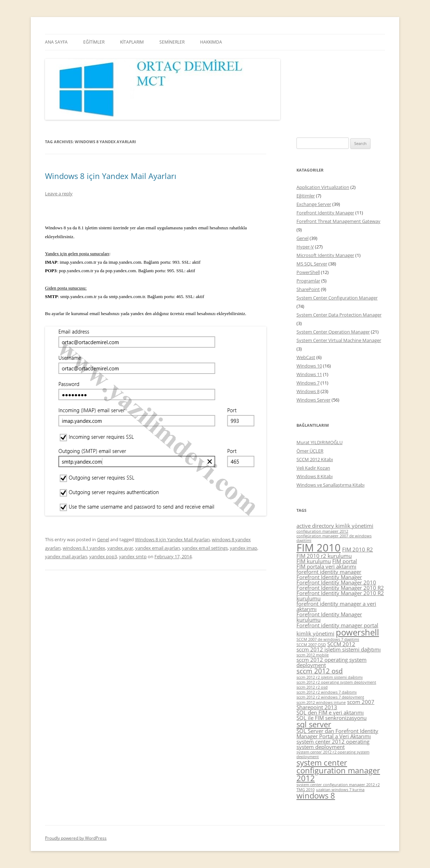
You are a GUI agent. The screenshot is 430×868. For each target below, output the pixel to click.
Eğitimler (306, 196)
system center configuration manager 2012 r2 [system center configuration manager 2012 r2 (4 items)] (338, 785)
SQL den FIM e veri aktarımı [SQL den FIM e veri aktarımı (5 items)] (330, 712)
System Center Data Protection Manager (339, 315)
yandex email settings (205, 548)
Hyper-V (305, 247)
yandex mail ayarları (66, 556)
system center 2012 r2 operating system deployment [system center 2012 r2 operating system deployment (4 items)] (333, 754)
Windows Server (313, 400)
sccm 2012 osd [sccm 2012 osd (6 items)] (320, 671)
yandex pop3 (103, 556)
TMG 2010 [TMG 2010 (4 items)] (305, 790)
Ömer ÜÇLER (310, 451)
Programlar (308, 281)
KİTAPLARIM (132, 42)
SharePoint (308, 289)
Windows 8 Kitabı (315, 476)
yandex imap (244, 548)
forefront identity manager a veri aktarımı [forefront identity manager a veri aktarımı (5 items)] (336, 606)
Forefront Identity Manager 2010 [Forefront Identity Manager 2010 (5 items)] (336, 582)
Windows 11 (309, 374)
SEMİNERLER (172, 42)
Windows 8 (308, 391)
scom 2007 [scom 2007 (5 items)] (361, 702)
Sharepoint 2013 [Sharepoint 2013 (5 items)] (317, 707)
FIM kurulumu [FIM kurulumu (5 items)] (314, 561)
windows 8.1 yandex (84, 548)
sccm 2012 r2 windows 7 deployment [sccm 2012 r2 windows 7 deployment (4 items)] (330, 697)
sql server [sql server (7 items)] (314, 724)
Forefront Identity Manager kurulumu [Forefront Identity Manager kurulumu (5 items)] (329, 617)
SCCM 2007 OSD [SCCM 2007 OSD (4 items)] (311, 645)
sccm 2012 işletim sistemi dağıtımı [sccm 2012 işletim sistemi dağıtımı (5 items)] (339, 649)
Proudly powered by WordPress (76, 838)
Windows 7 (308, 383)
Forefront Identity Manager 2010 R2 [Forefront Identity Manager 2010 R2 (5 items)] (340, 588)
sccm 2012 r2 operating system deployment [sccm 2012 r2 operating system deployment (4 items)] (336, 682)
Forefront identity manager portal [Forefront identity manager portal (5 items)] (337, 625)
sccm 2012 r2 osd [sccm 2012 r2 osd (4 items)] (312, 687)
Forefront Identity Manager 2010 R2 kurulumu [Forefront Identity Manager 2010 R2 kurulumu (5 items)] (340, 596)
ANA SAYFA (56, 42)
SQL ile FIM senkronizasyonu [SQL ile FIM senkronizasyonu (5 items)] (332, 718)
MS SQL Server (312, 264)
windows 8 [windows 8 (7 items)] (316, 796)
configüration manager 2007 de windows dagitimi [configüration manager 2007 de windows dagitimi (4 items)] (334, 538)
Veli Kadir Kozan (313, 468)
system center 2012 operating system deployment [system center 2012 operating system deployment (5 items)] (333, 744)
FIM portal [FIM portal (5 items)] (345, 561)
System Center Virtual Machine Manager (339, 340)
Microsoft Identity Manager (325, 255)
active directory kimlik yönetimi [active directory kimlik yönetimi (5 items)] (335, 526)
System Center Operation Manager (333, 332)
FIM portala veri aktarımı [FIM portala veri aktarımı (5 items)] (326, 566)
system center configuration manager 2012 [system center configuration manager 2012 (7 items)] (338, 770)
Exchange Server (314, 204)
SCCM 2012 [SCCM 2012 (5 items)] (341, 644)
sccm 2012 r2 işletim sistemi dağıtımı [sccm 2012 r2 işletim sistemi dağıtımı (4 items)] (330, 677)
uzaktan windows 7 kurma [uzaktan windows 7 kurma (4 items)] (340, 790)
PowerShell (308, 272)
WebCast (306, 357)
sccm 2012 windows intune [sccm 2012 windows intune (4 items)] (321, 702)
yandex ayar (120, 548)
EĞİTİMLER (94, 42)
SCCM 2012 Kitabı (315, 459)
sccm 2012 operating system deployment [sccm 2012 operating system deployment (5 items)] (332, 662)
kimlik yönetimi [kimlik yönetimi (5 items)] (315, 633)
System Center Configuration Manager (337, 298)
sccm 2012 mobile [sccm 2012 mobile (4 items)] (313, 655)
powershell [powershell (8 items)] (357, 632)
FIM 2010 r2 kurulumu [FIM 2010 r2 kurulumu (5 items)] (324, 556)
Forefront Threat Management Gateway (338, 221)
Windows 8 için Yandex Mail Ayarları (111, 176)
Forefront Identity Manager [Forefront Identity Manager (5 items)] (329, 577)
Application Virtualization (323, 187)
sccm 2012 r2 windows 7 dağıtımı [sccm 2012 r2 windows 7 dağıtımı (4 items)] (327, 692)
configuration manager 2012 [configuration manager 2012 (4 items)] (322, 531)
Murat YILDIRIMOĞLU (319, 442)
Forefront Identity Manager (325, 213)
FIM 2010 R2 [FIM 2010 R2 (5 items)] (358, 549)
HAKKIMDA (211, 42)
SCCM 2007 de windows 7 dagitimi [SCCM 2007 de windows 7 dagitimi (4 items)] (328, 639)
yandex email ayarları (158, 548)
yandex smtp (133, 556)
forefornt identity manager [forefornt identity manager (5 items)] (329, 572)
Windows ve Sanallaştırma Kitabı (330, 485)
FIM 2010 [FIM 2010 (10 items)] (319, 548)
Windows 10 (309, 366)
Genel (103, 539)
